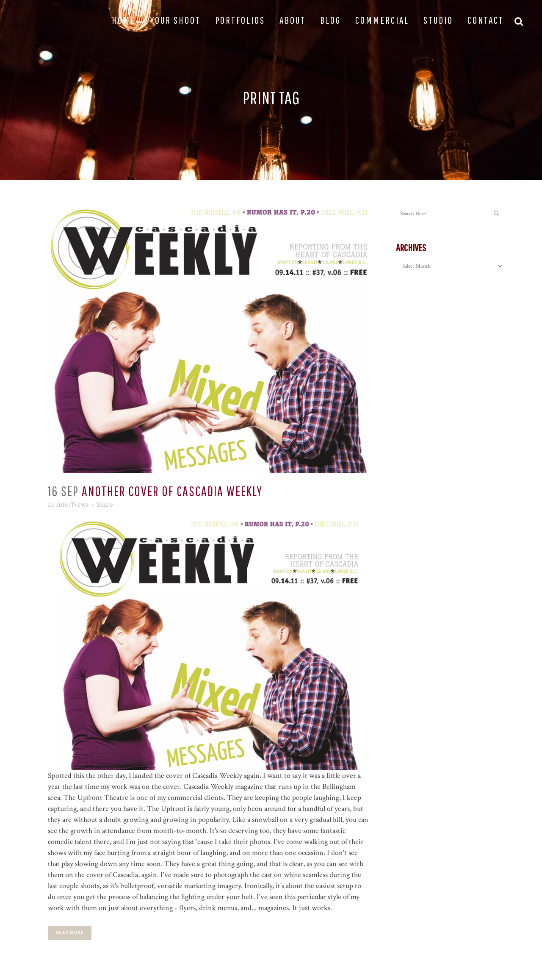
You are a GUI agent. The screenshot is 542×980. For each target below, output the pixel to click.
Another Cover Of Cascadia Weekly (172, 491)
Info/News (72, 504)
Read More (70, 933)
